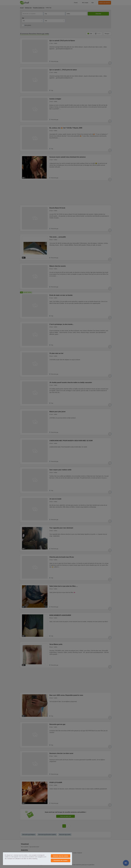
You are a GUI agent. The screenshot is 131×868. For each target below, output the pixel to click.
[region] (37, 859)
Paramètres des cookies (61, 860)
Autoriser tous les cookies (60, 856)
